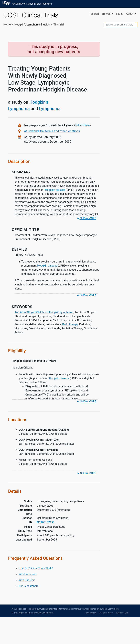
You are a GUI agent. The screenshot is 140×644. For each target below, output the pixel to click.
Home (7, 25)
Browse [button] (106, 14)
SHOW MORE (87, 218)
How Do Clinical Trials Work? (36, 568)
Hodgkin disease (55, 190)
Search (95, 14)
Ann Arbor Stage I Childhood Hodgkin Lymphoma (44, 312)
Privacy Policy (106, 613)
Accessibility (91, 613)
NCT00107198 (46, 522)
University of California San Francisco (32, 4)
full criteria (83, 125)
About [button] (130, 14)
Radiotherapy (70, 324)
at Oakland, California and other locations (52, 131)
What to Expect (28, 574)
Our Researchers (29, 586)
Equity (120, 14)
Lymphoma (50, 109)
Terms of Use (122, 613)
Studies (32, 25)
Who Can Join (27, 580)
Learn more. (113, 609)
